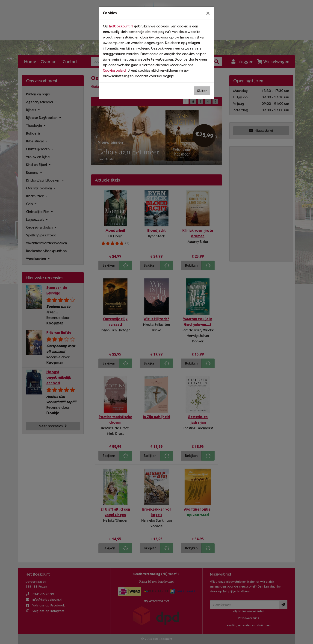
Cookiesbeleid (114, 70)
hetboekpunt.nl (121, 26)
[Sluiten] (208, 13)
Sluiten (202, 91)
